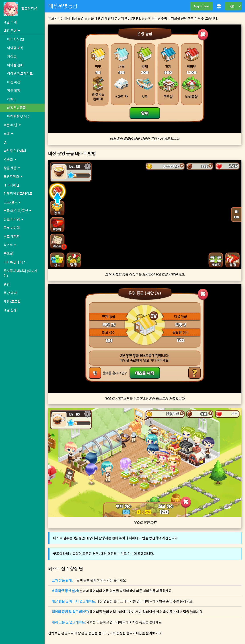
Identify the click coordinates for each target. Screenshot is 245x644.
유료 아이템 (13, 219)
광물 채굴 (12, 168)
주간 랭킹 (10, 293)
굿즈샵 (8, 254)
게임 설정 (10, 310)
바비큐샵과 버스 (15, 262)
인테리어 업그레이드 (18, 193)
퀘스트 (10, 245)
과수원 (10, 159)
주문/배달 (12, 125)
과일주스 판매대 (15, 151)
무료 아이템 (12, 228)
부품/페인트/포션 (17, 211)
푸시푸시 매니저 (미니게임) (21, 273)
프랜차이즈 (13, 176)
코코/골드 (12, 202)
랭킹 (7, 284)
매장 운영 (12, 31)
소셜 (8, 133)
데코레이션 (11, 185)
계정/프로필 (12, 301)
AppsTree (201, 6)
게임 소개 (10, 22)
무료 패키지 (12, 236)
